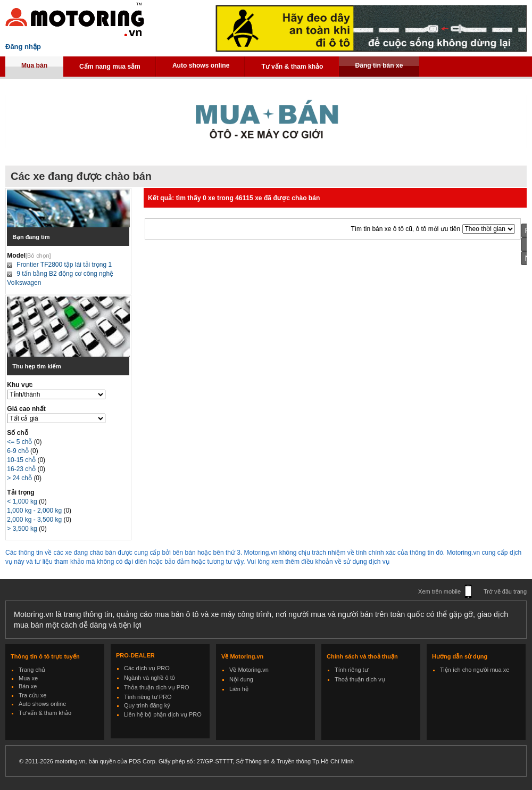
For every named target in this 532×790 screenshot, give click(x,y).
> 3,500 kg (23, 529)
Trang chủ (32, 670)
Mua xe (28, 678)
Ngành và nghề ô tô (149, 678)
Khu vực (20, 385)
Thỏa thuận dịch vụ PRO (157, 687)
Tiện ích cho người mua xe (475, 670)
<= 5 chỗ (20, 442)
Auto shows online (201, 65)
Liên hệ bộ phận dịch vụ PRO (163, 714)
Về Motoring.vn (249, 670)
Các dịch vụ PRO (147, 668)
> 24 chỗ (20, 478)
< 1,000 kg (23, 501)
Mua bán (34, 65)
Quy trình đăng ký (147, 705)
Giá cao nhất (26, 409)
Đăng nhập (23, 47)
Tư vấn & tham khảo (292, 67)
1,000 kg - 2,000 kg (35, 511)
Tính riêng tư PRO (148, 697)
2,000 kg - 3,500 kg (35, 520)
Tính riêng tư (351, 670)
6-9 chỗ (19, 451)
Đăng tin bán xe (379, 65)
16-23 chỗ (22, 469)
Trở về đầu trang (505, 591)
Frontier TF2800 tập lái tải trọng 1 (64, 265)
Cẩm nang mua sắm (110, 67)
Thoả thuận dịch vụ (360, 679)
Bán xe (28, 686)
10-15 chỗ (22, 460)
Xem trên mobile (439, 591)
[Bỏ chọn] (38, 256)
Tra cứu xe (32, 695)
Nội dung (241, 679)
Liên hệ (239, 689)
